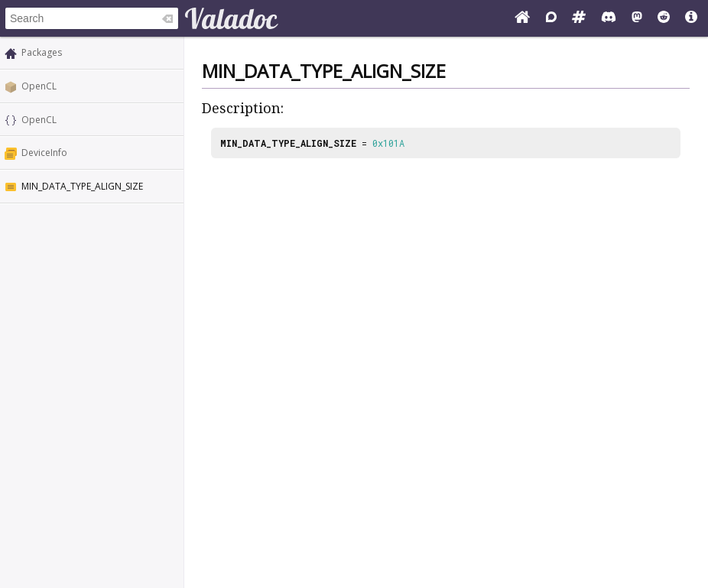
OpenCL (39, 86)
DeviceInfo (44, 153)
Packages (42, 52)
